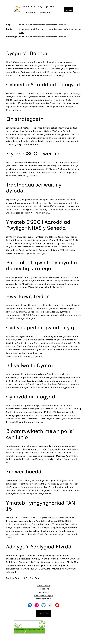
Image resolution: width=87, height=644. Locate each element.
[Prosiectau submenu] (52, 13)
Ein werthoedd (24, 472)
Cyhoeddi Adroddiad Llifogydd (43, 84)
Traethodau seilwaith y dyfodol (34, 188)
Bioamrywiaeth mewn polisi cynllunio (40, 434)
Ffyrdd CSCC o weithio (33, 153)
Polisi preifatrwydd (43, 595)
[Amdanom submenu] (34, 6)
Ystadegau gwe (44, 599)
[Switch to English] (68, 10)
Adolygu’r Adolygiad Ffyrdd (39, 547)
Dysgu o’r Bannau (27, 53)
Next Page (35, 578)
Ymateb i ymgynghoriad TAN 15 (41, 506)
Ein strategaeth (25, 119)
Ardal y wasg (43, 585)
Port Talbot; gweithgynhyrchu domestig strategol (42, 265)
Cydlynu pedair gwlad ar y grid (43, 327)
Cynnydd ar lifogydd (31, 397)
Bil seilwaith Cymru (30, 365)
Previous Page (13, 578)
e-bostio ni (43, 589)
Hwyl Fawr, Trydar (27, 296)
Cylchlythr (43, 613)
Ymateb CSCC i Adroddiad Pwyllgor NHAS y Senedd (38, 225)
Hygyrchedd (43, 592)
